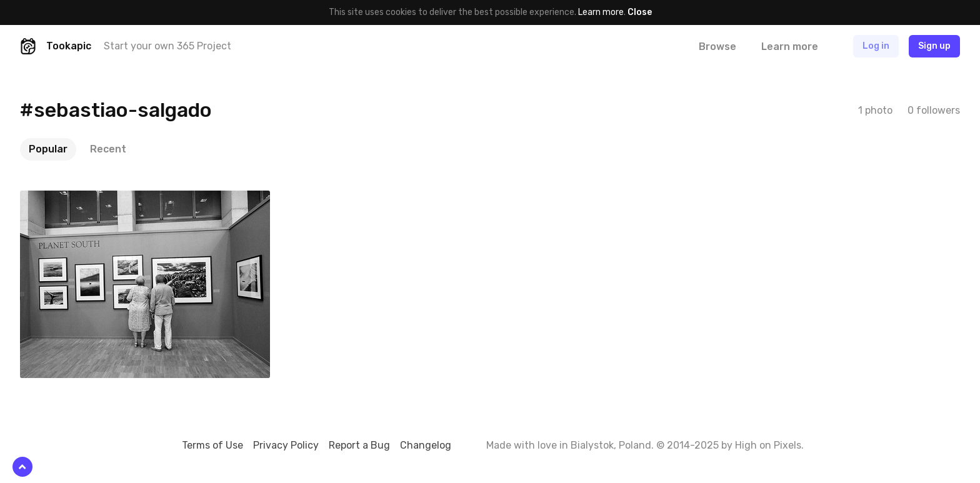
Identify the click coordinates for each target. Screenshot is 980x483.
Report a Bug (359, 445)
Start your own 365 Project (167, 46)
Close (640, 12)
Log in (876, 46)
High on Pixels (768, 445)
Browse (717, 47)
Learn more (601, 12)
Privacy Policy (286, 445)
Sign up (934, 46)
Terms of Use (212, 445)
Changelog (426, 445)
